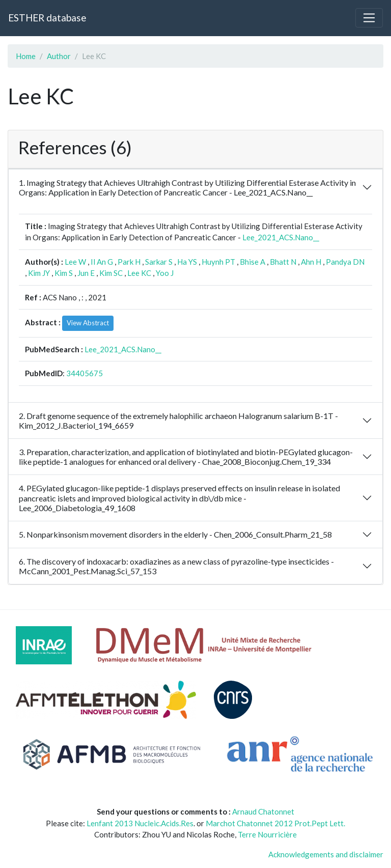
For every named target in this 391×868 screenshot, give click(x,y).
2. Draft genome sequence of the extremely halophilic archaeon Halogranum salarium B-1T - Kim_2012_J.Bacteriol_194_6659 (178, 421)
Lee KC (139, 273)
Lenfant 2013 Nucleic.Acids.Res (140, 823)
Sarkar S (159, 262)
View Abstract (88, 323)
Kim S (64, 273)
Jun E (86, 273)
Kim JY (39, 273)
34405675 (85, 373)
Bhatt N (283, 262)
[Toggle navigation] (369, 18)
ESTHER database (47, 18)
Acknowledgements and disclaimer (326, 854)
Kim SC (111, 273)
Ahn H (311, 262)
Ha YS (187, 262)
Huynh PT (218, 262)
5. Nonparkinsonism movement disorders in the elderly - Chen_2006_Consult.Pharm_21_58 (175, 534)
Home (26, 56)
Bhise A (253, 262)
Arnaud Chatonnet (263, 811)
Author (59, 56)
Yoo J (165, 273)
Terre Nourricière (267, 834)
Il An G (102, 262)
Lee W (75, 262)
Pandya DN (345, 262)
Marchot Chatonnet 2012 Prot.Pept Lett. (275, 823)
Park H (129, 262)
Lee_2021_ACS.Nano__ (281, 237)
